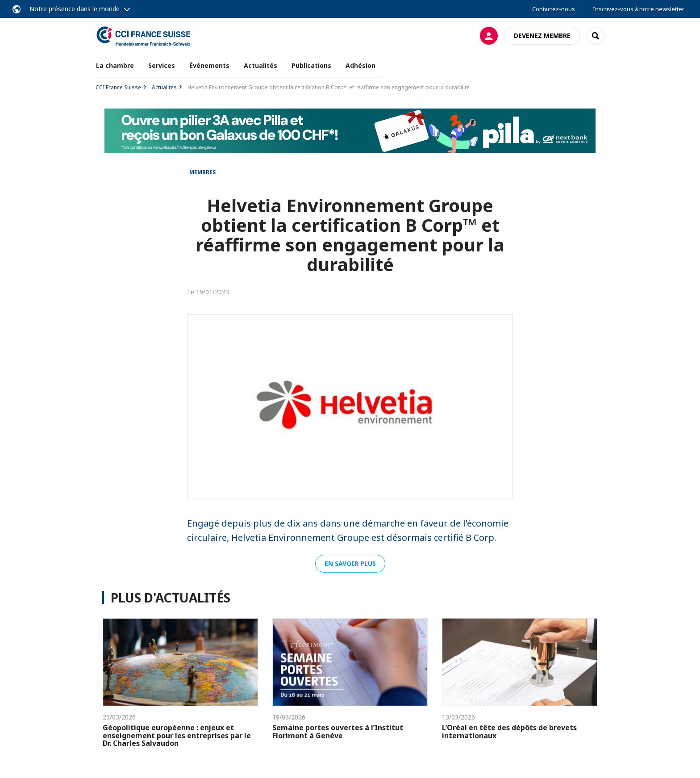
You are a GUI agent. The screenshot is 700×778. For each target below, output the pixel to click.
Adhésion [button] (360, 65)
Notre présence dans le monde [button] (75, 9)
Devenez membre (542, 36)
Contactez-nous (554, 9)
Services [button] (162, 65)
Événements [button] (209, 65)
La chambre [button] (115, 65)
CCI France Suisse (118, 87)
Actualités (260, 65)
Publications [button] (311, 65)
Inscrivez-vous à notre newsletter (639, 9)
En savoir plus (350, 563)
